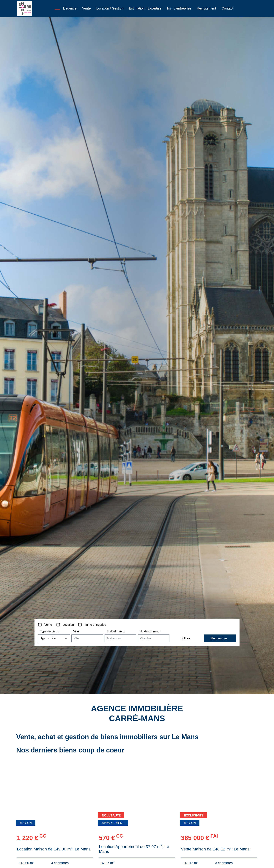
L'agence (70, 8)
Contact (227, 8)
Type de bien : (49, 631)
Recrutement (206, 8)
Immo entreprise (179, 8)
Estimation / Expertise (145, 8)
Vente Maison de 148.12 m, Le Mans (215, 849)
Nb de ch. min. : (150, 631)
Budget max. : (116, 631)
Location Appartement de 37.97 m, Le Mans (134, 849)
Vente (86, 8)
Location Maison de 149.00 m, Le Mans (54, 849)
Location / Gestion (110, 8)
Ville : (77, 631)
